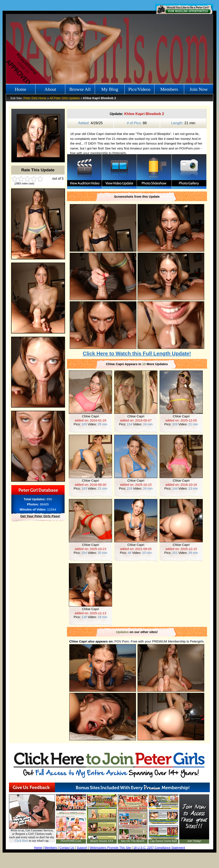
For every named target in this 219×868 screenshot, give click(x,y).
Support (82, 848)
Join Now (199, 89)
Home (21, 89)
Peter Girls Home (35, 98)
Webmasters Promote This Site (110, 848)
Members (169, 89)
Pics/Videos (139, 89)
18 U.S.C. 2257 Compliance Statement (159, 848)
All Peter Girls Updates (65, 98)
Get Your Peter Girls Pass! (40, 516)
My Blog (110, 89)
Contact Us (67, 848)
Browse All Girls (80, 90)
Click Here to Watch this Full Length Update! (137, 353)
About (50, 89)
